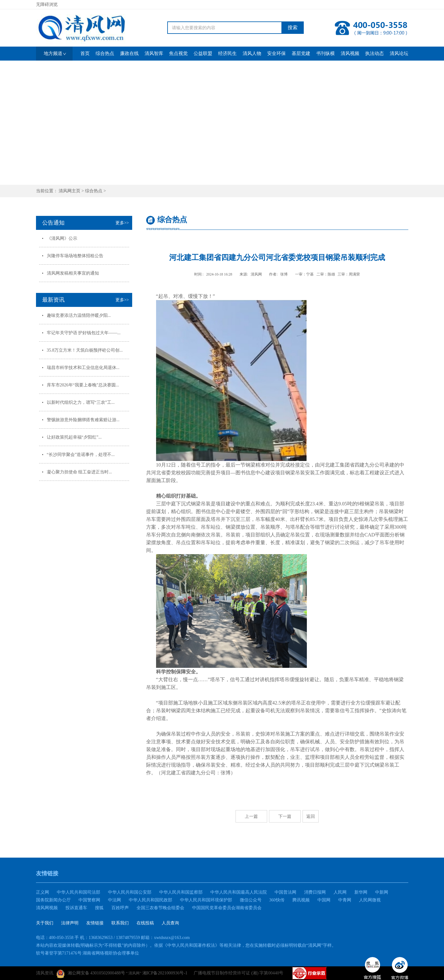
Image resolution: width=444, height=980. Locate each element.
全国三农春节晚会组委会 (160, 908)
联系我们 (120, 923)
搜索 (293, 27)
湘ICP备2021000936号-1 (165, 973)
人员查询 (170, 923)
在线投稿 (145, 923)
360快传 (277, 900)
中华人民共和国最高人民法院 (239, 892)
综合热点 (94, 191)
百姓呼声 (120, 908)
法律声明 (70, 923)
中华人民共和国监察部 (181, 892)
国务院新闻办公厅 (53, 900)
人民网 (340, 892)
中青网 (345, 900)
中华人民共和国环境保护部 (206, 900)
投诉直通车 (76, 908)
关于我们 (45, 923)
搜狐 (99, 908)
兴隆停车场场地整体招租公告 (75, 256)
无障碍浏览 (47, 5)
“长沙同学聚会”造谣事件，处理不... (81, 455)
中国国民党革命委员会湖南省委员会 (227, 908)
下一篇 (285, 816)
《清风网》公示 (62, 238)
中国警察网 (89, 900)
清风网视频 (47, 908)
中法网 (114, 900)
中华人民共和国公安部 (130, 892)
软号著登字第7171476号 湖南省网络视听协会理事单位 (88, 953)
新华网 (361, 892)
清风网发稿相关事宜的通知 (73, 273)
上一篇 (251, 816)
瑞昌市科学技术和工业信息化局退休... (83, 368)
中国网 (324, 900)
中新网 (382, 892)
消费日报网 (315, 892)
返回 (311, 816)
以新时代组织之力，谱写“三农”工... (81, 402)
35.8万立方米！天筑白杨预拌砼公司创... (85, 350)
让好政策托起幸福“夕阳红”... (74, 437)
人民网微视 (370, 900)
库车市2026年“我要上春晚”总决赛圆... (83, 385)
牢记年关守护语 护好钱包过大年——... (84, 333)
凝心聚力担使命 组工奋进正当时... (79, 472)
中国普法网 (285, 892)
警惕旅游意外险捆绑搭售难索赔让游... (83, 420)
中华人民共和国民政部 (150, 900)
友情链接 (95, 923)
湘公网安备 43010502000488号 (91, 974)
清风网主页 (70, 191)
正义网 (43, 892)
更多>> (122, 223)
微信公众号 (251, 900)
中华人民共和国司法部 (78, 892)
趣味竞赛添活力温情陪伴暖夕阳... (79, 315)
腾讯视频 (301, 900)
